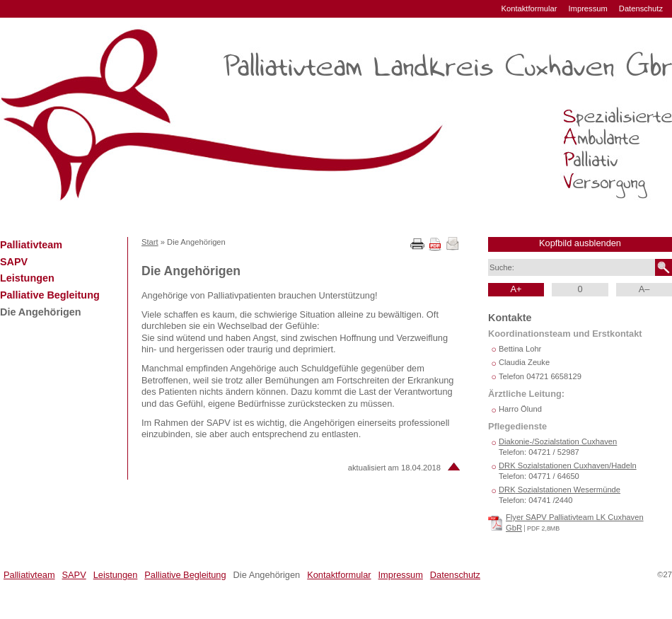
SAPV (14, 262)
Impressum (587, 8)
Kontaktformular (529, 8)
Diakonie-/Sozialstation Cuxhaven (558, 441)
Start (150, 242)
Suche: (502, 267)
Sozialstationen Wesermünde (560, 490)
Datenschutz (641, 8)
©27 (665, 574)
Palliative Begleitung (50, 295)
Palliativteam (31, 245)
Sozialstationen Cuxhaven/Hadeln (568, 465)
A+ (516, 289)
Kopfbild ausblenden (580, 243)
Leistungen (27, 278)
